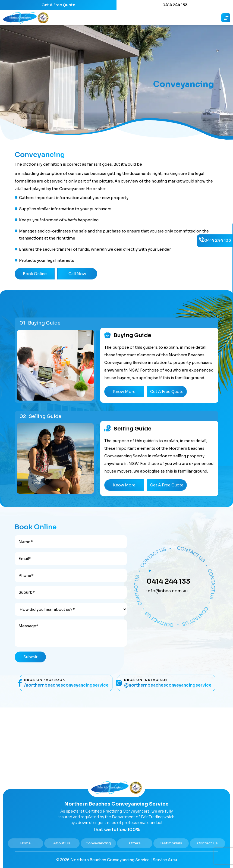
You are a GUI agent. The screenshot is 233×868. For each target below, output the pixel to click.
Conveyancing (98, 843)
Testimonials (171, 843)
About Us (62, 843)
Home (25, 843)
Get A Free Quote (58, 5)
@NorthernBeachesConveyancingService (168, 685)
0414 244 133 (175, 5)
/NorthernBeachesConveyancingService (66, 685)
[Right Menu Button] (226, 18)
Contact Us (207, 843)
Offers (135, 843)
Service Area (165, 860)
